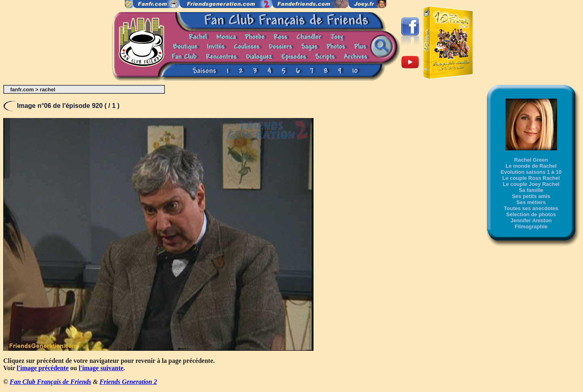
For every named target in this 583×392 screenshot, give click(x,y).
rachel (48, 90)
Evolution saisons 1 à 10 (531, 172)
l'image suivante (101, 368)
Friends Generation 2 (128, 382)
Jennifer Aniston (531, 220)
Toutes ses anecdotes (531, 208)
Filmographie (531, 227)
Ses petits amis (531, 196)
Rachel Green (531, 160)
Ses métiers (531, 202)
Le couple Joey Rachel (531, 184)
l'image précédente (42, 368)
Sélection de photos (531, 214)
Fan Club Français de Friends (51, 382)
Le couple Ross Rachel (531, 178)
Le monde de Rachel (531, 166)
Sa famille (531, 190)
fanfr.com (22, 90)
